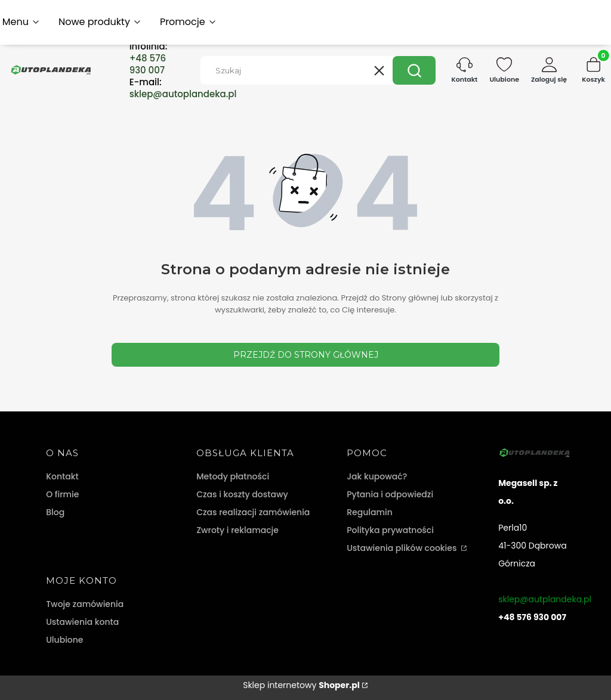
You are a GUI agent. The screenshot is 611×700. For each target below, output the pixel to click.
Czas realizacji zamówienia (253, 512)
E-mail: (183, 88)
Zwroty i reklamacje (237, 530)
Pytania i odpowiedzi (390, 494)
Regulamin (370, 512)
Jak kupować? (377, 476)
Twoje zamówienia (85, 604)
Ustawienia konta (82, 622)
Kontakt (62, 476)
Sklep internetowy (301, 685)
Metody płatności (233, 476)
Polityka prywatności (390, 530)
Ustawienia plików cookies (403, 548)
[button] (414, 70)
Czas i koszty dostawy (242, 494)
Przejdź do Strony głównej (306, 355)
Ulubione (64, 640)
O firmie (62, 494)
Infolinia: (149, 58)
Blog (55, 512)
